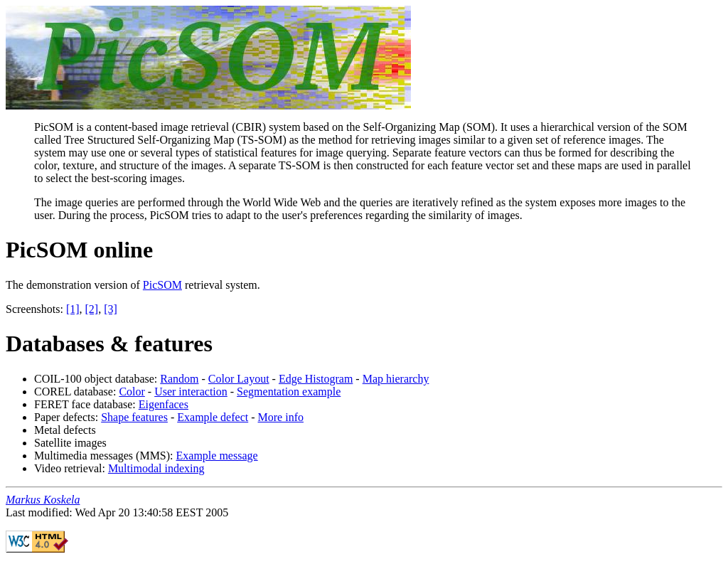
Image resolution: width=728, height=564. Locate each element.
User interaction (191, 392)
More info (281, 417)
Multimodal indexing (156, 468)
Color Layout (239, 379)
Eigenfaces (164, 404)
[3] (111, 309)
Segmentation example (289, 392)
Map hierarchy (396, 379)
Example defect (213, 417)
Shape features (134, 417)
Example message (217, 456)
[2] (92, 309)
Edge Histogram (316, 379)
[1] (73, 309)
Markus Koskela (43, 500)
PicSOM (162, 285)
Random (179, 379)
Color (132, 392)
